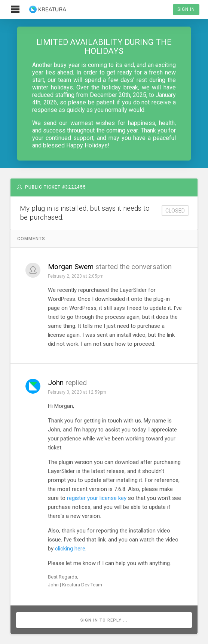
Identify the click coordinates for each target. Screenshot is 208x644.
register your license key (97, 498)
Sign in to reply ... (104, 620)
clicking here (70, 549)
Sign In (186, 9)
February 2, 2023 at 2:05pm (76, 276)
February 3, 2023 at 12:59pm (77, 392)
